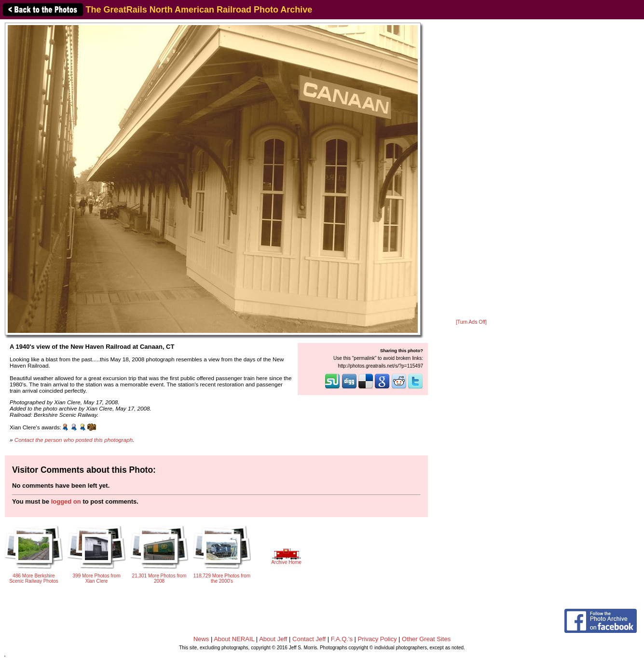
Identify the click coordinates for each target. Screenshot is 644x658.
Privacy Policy (377, 639)
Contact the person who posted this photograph (74, 440)
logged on (66, 501)
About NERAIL (234, 639)
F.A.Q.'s (342, 639)
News (201, 639)
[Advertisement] (471, 170)
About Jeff (273, 639)
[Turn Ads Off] (471, 322)
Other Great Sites (426, 639)
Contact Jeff (309, 639)
